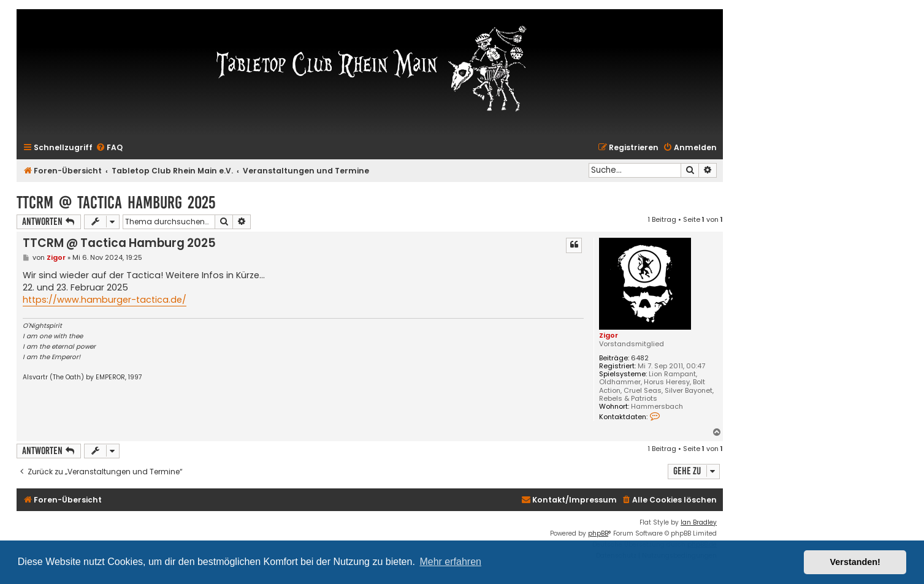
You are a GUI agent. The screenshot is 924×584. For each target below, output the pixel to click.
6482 (640, 358)
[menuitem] (109, 148)
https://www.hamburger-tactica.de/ (105, 300)
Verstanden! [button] (855, 562)
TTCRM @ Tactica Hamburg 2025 (116, 203)
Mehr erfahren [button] (450, 562)
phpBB (598, 533)
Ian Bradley (699, 522)
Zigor (609, 335)
